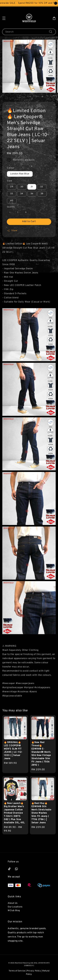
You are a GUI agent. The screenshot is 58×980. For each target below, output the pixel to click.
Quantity (11, 207)
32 (42, 187)
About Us (13, 903)
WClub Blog (14, 911)
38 (42, 194)
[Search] (51, 32)
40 (12, 201)
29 (12, 187)
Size (9, 181)
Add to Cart (29, 222)
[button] (4, 18)
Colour (11, 168)
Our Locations (15, 907)
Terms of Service (17, 971)
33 (12, 194)
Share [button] (12, 231)
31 (32, 187)
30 (22, 187)
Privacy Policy (34, 971)
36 (32, 194)
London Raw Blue (20, 174)
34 (22, 194)
